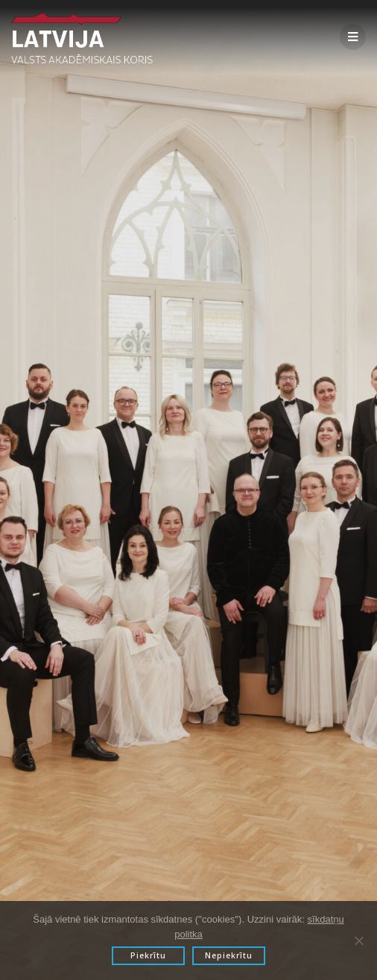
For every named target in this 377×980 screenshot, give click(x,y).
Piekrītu (148, 955)
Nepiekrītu (229, 955)
